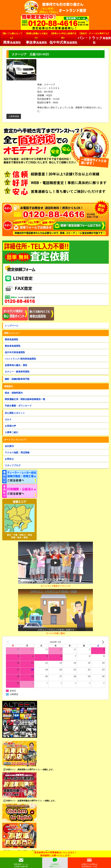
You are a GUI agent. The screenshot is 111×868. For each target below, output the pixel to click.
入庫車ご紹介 (12, 432)
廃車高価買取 (12, 339)
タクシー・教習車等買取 (17, 372)
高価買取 (12, 38)
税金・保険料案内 (14, 393)
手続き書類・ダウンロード (18, 406)
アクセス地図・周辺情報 (17, 452)
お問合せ (9, 459)
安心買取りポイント (15, 413)
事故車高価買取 (13, 346)
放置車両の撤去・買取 (16, 365)
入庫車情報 (14, 116)
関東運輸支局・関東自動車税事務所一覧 (25, 399)
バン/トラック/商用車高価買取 (20, 359)
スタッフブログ (13, 465)
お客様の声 (10, 426)
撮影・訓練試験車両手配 (17, 379)
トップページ (12, 326)
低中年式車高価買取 (15, 352)
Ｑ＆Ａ (8, 419)
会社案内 (9, 446)
